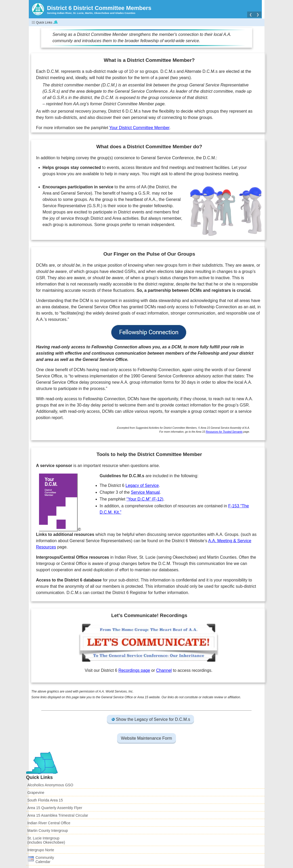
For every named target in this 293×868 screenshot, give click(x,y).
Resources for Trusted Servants (224, 432)
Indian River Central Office (49, 823)
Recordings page (134, 670)
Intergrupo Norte (41, 850)
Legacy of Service (142, 485)
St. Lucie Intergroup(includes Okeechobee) (46, 840)
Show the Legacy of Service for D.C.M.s (150, 719)
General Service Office (117, 697)
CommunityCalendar (41, 860)
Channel (164, 670)
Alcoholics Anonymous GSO (50, 785)
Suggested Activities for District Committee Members (166, 428)
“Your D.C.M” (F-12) (145, 499)
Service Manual (145, 492)
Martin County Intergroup (48, 831)
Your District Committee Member (139, 128)
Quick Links (45, 22)
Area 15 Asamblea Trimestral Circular (58, 815)
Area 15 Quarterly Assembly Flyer (55, 808)
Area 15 (143, 697)
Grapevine (36, 793)
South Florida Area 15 (45, 800)
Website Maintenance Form (147, 738)
